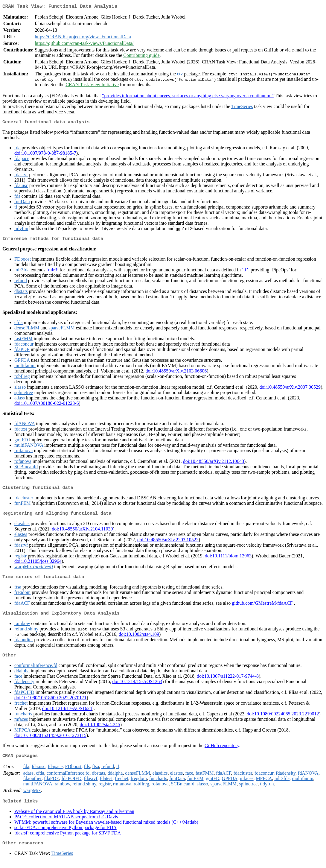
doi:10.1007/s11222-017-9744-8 (228, 681)
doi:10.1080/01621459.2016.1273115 (50, 741)
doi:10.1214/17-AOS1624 (67, 714)
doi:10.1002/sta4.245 (100, 730)
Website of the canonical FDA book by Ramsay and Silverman (74, 818)
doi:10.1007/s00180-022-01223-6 (47, 406)
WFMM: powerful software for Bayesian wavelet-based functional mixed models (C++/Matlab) (106, 829)
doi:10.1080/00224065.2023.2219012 (283, 719)
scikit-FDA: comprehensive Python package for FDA (65, 834)
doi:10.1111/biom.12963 (228, 559)
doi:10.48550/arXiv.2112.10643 (214, 464)
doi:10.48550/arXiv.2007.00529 (290, 389)
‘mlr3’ (53, 272)
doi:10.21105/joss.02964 (38, 565)
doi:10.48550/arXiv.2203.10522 (168, 543)
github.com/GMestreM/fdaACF (262, 607)
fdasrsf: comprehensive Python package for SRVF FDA (68, 839)
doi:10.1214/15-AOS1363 (137, 687)
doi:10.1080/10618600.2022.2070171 (50, 703)
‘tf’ (245, 272)
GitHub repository (222, 751)
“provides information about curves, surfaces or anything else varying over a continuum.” (188, 97)
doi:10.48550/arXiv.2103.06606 (176, 373)
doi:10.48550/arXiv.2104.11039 (82, 532)
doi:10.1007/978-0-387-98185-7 (45, 155)
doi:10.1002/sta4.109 (139, 639)
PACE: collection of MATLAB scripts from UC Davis (66, 823)
